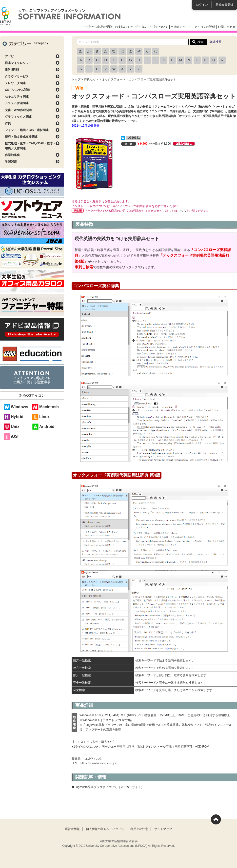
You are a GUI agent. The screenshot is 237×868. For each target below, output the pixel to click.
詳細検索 (216, 42)
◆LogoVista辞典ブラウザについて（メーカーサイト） (108, 787)
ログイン (202, 5)
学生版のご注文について (152, 27)
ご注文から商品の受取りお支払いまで (108, 27)
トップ (76, 79)
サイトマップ (163, 829)
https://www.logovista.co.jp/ (98, 763)
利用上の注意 (139, 829)
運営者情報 (72, 829)
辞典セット (91, 79)
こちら (182, 211)
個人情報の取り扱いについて (105, 829)
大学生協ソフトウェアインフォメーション (60, 16)
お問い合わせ (227, 27)
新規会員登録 (224, 5)
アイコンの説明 (205, 27)
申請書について (181, 27)
